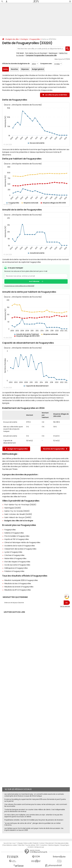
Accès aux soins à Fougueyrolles (17, 565)
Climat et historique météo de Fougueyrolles (22, 542)
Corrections (44, 845)
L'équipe (20, 843)
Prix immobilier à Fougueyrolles (17, 536)
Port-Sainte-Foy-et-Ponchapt (36, 53)
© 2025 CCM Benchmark (36, 847)
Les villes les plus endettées (56, 95)
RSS (38, 845)
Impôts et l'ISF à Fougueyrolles (17, 539)
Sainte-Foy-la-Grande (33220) (17, 511)
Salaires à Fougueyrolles (14, 533)
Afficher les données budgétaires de (16, 64)
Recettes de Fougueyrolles (55, 449)
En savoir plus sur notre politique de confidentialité (19, 286)
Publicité (36, 843)
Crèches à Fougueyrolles (14, 555)
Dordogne (24, 39)
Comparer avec (46, 64)
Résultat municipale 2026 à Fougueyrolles (21, 580)
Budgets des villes (12, 39)
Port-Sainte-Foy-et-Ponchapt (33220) (20, 505)
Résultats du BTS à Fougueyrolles (18, 590)
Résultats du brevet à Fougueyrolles (19, 587)
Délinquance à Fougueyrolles (16, 568)
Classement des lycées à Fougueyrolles (20, 549)
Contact (42, 843)
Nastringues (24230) (13, 508)
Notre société (28, 843)
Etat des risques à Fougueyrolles (17, 562)
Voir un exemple (65, 606)
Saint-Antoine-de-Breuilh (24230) (18, 514)
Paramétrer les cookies (10, 845)
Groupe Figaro (65, 845)
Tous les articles (30, 845)
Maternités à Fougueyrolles (15, 558)
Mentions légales (54, 845)
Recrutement (50, 843)
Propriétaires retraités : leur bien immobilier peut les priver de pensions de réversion (34, 820)
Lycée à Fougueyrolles (13, 552)
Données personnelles (62, 843)
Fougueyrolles (35, 39)
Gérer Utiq (21, 845)
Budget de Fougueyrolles (16, 449)
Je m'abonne (34, 281)
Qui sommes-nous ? (10, 843)
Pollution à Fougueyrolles (14, 571)
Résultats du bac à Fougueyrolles (18, 583)
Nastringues (53, 53)
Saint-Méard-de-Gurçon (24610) (18, 517)
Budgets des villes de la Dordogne (19, 521)
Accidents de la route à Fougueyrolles (20, 546)
